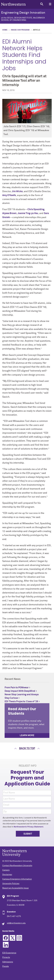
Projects (6, 957)
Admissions (8, 962)
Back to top (27, 748)
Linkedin (6, 945)
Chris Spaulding (36, 209)
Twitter (12, 938)
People (6, 966)
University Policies (11, 884)
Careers (6, 870)
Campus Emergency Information (17, 879)
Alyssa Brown (9, 213)
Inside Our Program (20, 30)
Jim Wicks (17, 191)
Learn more (27, 735)
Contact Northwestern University (17, 866)
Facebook (6, 938)
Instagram (19, 938)
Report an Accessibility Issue (15, 888)
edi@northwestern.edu (16, 923)
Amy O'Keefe (9, 195)
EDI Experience (9, 953)
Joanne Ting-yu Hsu (28, 213)
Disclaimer (7, 875)
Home (5, 30)
